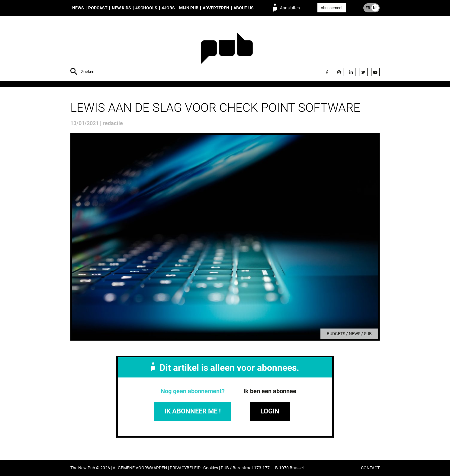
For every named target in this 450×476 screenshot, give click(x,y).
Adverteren (216, 8)
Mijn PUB (189, 8)
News (78, 8)
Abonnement (332, 8)
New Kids (121, 8)
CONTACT (370, 468)
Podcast (98, 8)
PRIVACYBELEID (185, 468)
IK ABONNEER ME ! (193, 411)
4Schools (146, 8)
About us (244, 8)
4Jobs (168, 8)
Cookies (211, 468)
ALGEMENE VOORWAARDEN (140, 468)
